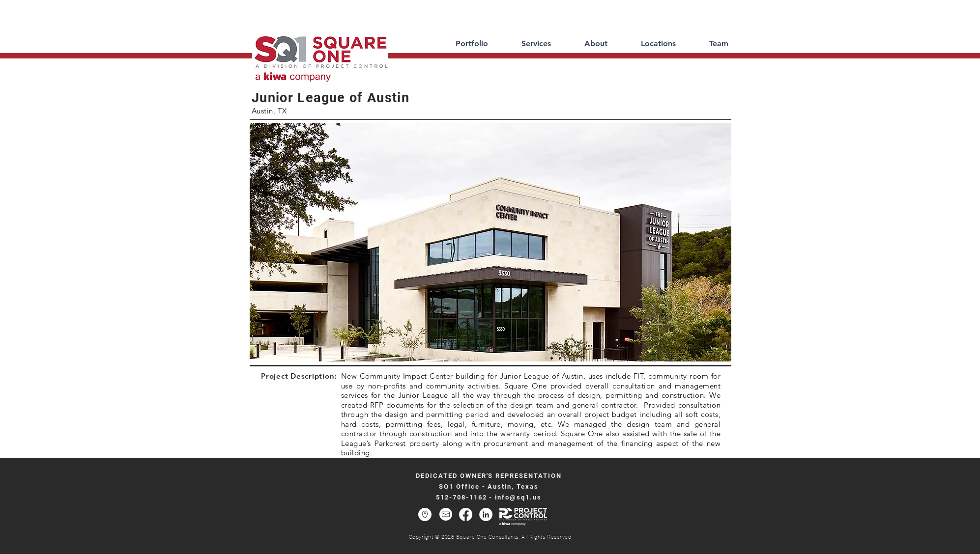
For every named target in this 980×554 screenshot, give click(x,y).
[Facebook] (466, 514)
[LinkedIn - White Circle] (486, 514)
